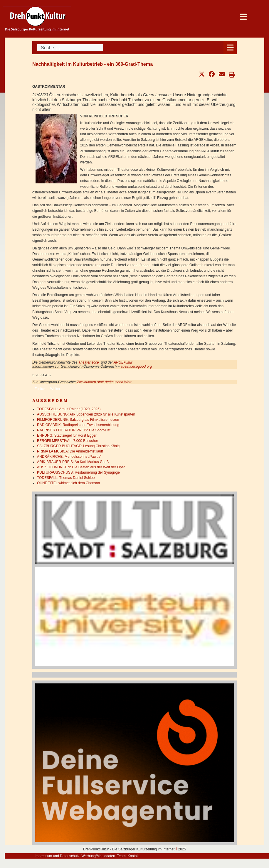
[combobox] (70, 48)
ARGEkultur (123, 362)
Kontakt (133, 856)
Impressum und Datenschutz (57, 856)
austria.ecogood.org (136, 367)
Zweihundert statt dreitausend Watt (104, 382)
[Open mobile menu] (230, 48)
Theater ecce (89, 362)
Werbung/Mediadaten (98, 856)
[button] (202, 74)
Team (121, 856)
